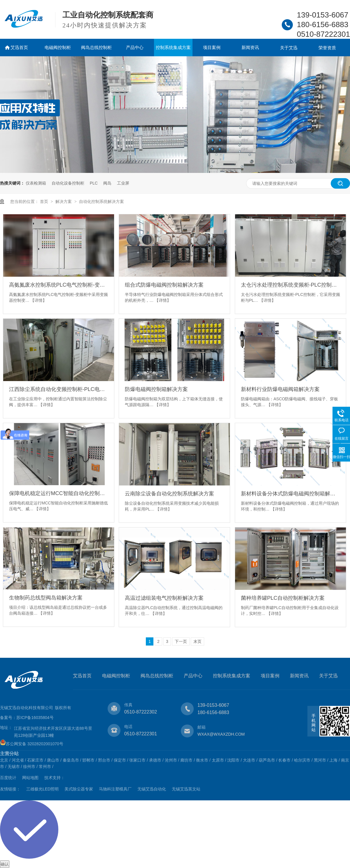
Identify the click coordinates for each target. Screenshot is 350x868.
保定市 (120, 760)
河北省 (18, 760)
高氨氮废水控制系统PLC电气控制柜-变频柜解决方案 (59, 285)
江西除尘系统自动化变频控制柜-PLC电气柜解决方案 (59, 389)
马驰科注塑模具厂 (115, 789)
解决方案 (64, 201)
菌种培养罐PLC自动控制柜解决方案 (283, 598)
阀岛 (107, 183)
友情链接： (10, 789)
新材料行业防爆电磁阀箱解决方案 (280, 389)
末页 (197, 641)
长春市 (284, 760)
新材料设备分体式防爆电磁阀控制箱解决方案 (290, 494)
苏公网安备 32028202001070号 (32, 744)
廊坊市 (186, 760)
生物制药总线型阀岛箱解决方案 (46, 598)
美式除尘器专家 (79, 789)
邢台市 (104, 760)
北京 (4, 760)
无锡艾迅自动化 (152, 789)
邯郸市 (88, 760)
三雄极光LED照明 (42, 789)
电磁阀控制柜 (58, 47)
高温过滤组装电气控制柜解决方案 (164, 598)
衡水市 (202, 760)
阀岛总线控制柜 (96, 47)
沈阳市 (233, 760)
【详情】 (38, 300)
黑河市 (320, 760)
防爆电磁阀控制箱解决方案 (156, 389)
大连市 (249, 760)
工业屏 (123, 183)
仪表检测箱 (36, 183)
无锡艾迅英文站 (186, 789)
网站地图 (30, 778)
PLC (94, 183)
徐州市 (29, 767)
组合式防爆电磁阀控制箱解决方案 (164, 285)
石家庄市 (35, 760)
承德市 (155, 760)
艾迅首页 (19, 47)
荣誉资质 (327, 48)
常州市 (45, 767)
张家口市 (137, 760)
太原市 (218, 760)
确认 (5, 864)
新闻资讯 (250, 47)
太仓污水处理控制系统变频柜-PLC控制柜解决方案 (290, 285)
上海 (333, 760)
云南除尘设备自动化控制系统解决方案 (169, 494)
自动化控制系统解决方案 (101, 201)
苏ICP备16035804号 (35, 718)
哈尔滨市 (302, 760)
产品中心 (135, 47)
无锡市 (14, 767)
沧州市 (171, 760)
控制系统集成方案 (173, 47)
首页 (45, 201)
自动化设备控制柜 (68, 183)
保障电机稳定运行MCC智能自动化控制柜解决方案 (59, 493)
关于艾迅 (289, 48)
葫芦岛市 (267, 760)
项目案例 (212, 47)
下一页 (181, 641)
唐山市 (53, 760)
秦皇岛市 (71, 760)
